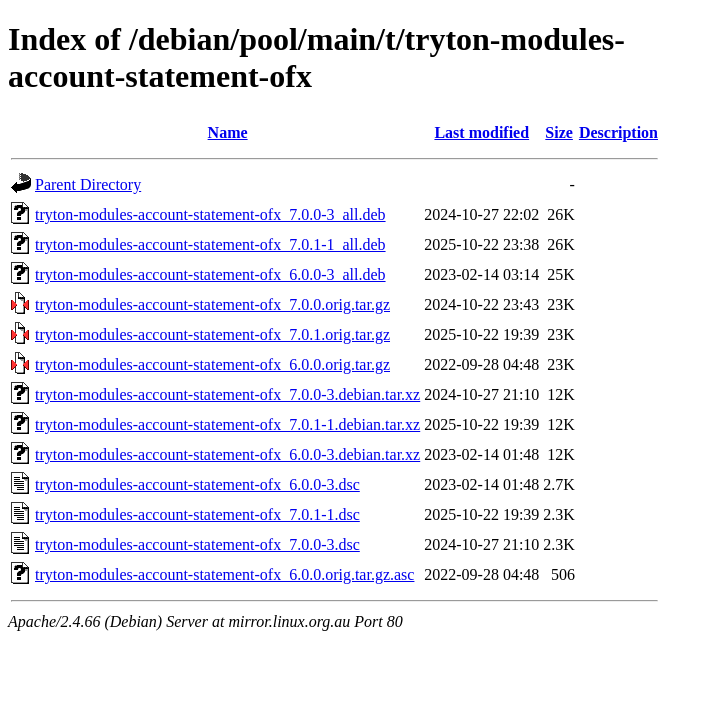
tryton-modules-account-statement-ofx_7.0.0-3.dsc (197, 544)
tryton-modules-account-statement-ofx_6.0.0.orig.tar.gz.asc (224, 574)
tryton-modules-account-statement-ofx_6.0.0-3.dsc (197, 484)
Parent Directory (88, 184)
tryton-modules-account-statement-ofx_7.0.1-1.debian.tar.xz (227, 424)
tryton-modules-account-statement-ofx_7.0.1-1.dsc (197, 514)
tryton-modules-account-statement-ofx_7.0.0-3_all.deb (210, 214)
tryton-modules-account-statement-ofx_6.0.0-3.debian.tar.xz (227, 454)
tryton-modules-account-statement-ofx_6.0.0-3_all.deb (210, 274)
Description (618, 132)
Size (559, 132)
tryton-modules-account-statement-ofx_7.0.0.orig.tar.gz (212, 304)
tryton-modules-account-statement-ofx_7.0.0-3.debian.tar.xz (227, 394)
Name (228, 132)
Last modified (481, 132)
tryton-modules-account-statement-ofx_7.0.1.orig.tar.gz (212, 334)
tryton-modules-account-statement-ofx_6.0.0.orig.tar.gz (212, 364)
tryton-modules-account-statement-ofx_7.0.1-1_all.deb (210, 244)
